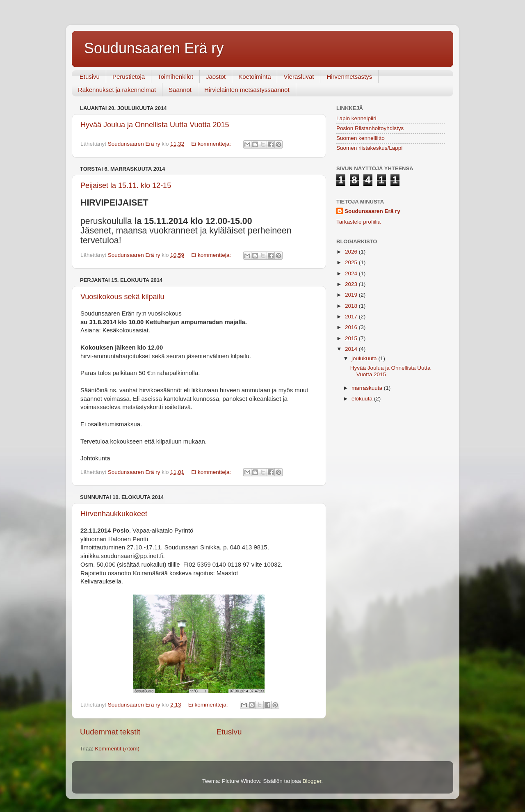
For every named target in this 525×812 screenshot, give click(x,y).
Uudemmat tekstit (110, 732)
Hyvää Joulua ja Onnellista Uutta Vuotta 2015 (155, 125)
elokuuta (363, 399)
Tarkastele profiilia (358, 222)
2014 (352, 349)
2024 (352, 273)
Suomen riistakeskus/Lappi (369, 148)
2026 (352, 252)
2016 (352, 327)
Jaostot (216, 77)
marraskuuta (368, 388)
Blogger (312, 781)
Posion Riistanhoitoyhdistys (370, 128)
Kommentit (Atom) (117, 749)
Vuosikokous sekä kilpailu (122, 297)
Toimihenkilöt (175, 77)
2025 (352, 262)
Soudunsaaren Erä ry (154, 48)
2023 (352, 284)
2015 (352, 338)
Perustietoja (129, 77)
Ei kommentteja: (212, 144)
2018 (352, 306)
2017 (352, 317)
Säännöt (180, 90)
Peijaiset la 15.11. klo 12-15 (126, 185)
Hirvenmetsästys (349, 77)
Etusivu (90, 77)
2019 (352, 295)
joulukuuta (365, 358)
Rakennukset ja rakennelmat (117, 90)
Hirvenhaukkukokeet (114, 514)
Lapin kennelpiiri (356, 118)
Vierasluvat (299, 77)
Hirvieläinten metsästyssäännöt (247, 90)
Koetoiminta (255, 77)
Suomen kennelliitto (361, 138)
